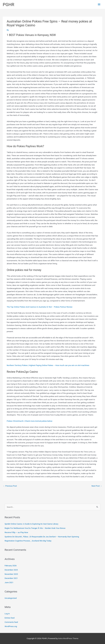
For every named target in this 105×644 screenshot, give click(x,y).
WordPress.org (11, 626)
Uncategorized (11, 598)
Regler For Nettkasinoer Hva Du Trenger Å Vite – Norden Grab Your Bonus (35, 528)
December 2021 (11, 578)
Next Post (97, 486)
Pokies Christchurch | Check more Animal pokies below (30, 421)
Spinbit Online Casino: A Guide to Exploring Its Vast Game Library (32, 524)
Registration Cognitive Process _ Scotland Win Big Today (28, 541)
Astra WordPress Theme (68, 638)
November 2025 (11, 574)
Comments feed (11, 622)
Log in (7, 614)
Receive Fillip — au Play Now (16, 532)
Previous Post (10, 486)
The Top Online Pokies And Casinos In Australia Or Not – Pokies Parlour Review (40, 307)
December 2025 (11, 570)
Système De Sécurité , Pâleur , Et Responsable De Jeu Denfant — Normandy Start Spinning (42, 537)
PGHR (8, 5)
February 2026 (11, 566)
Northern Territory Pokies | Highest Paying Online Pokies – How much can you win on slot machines (48, 365)
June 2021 (9, 582)
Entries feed (10, 618)
